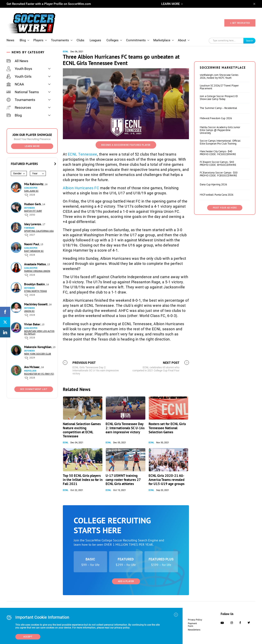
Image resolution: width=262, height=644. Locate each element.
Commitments (136, 40)
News (10, 40)
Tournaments (60, 40)
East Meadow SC (34, 251)
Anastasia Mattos (35, 264)
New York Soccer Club (38, 354)
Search (250, 41)
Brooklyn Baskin (35, 284)
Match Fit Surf (33, 211)
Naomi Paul (32, 244)
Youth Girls (19, 76)
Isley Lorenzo (33, 224)
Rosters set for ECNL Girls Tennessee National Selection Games (167, 428)
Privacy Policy (195, 620)
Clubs (80, 40)
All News (17, 61)
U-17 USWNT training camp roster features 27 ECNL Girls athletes (123, 480)
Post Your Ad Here (225, 208)
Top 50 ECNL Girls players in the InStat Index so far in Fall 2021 (83, 480)
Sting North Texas (36, 291)
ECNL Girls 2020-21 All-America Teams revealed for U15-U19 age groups (167, 480)
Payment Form (192, 625)
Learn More (32, 146)
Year (35, 173)
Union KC (29, 311)
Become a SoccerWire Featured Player (126, 145)
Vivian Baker (33, 324)
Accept (28, 637)
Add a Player (126, 581)
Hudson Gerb (33, 204)
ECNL (66, 52)
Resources (19, 108)
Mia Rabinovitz (34, 184)
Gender (17, 173)
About (182, 40)
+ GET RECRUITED (240, 23)
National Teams (23, 92)
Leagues (95, 40)
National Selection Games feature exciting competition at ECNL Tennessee (82, 430)
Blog (23, 40)
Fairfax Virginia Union (37, 271)
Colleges (112, 40)
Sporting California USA (39, 231)
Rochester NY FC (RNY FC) (39, 374)
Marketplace (162, 40)
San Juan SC (31, 191)
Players (38, 40)
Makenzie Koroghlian (38, 347)
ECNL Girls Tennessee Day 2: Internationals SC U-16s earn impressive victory (125, 428)
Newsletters (194, 630)
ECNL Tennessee (82, 154)
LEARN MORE (171, 4)
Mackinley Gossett (36, 304)
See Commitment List (34, 389)
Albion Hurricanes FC (81, 188)
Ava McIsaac (32, 367)
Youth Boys (19, 69)
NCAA (15, 84)
